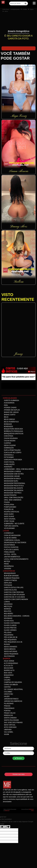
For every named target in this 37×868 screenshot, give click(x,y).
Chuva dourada (10, 438)
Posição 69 (8, 509)
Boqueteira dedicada (13, 429)
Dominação (8, 448)
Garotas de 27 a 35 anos (14, 597)
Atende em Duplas (11, 410)
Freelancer (9, 552)
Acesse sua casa (18, 774)
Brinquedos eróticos (13, 434)
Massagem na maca (12, 479)
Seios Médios (9, 649)
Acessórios (9, 403)
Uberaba (7, 730)
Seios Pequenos (11, 654)
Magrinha (8, 604)
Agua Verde (9, 661)
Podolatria (8, 505)
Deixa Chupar (9, 445)
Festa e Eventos (11, 547)
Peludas (7, 633)
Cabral (7, 678)
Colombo (7, 692)
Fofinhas (7, 585)
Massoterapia (10, 495)
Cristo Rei (8, 694)
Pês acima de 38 (10, 637)
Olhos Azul (8, 621)
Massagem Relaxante (13, 488)
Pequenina (8, 635)
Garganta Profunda (12, 460)
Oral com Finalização (13, 498)
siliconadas (9, 656)
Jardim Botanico (11, 699)
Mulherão (8, 614)
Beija (6, 417)
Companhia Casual (12, 540)
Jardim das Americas (13, 701)
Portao (7, 711)
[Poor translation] (7, 827)
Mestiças (7, 606)
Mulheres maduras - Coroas (16, 616)
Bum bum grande (11, 576)
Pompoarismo (10, 507)
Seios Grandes (10, 647)
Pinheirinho (9, 708)
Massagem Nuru (11, 481)
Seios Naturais (10, 651)
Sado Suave (9, 516)
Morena (7, 609)
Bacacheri (8, 668)
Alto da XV (8, 666)
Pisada (6, 502)
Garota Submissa (11, 400)
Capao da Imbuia (10, 685)
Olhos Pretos (10, 628)
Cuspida (7, 443)
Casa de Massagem (12, 535)
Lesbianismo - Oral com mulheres (18, 469)
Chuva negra (9, 441)
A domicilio (8, 533)
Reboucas (8, 715)
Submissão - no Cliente (14, 524)
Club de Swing (10, 538)
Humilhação (9, 464)
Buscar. (19, 758)
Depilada (7, 583)
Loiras (6, 602)
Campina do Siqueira (12, 682)
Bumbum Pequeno (11, 578)
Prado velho (9, 713)
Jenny (6, 11)
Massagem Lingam (11, 476)
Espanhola (8, 455)
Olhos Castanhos (11, 623)
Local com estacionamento (16, 559)
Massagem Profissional (14, 483)
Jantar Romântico (12, 557)
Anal (5, 405)
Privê (6, 564)
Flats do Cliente (11, 550)
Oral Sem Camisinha (12, 500)
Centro (7, 687)
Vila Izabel (8, 732)
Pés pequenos (10, 640)
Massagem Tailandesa (13, 490)
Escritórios (9, 545)
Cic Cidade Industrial (13, 689)
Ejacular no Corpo (12, 453)
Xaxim (6, 734)
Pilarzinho (8, 704)
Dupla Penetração (12, 450)
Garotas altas (10, 590)
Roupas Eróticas (11, 512)
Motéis (7, 561)
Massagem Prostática (13, 486)
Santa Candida (10, 718)
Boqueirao (8, 675)
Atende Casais (10, 408)
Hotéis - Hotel (10, 554)
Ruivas (6, 644)
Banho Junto (9, 415)
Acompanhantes (15, 9)
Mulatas (7, 611)
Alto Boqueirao (10, 663)
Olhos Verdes (10, 630)
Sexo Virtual (9, 725)
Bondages (8, 427)
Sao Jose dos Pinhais (13, 723)
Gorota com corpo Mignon (15, 599)
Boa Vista (8, 673)
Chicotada (8, 436)
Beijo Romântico (11, 422)
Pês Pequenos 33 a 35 (13, 642)
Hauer (6, 696)
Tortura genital (11, 526)
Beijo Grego (9, 419)
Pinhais (7, 706)
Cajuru (32, 9)
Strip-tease (9, 521)
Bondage (7, 424)
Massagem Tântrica (12, 493)
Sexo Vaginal (9, 519)
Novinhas (8, 618)
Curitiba (25, 9)
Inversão (8, 467)
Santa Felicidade (11, 720)
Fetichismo (8, 457)
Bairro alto (9, 670)
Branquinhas (9, 573)
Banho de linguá (11, 412)
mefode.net (7, 811)
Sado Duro (8, 514)
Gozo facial (9, 462)
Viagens (7, 569)
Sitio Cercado (10, 727)
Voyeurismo (9, 528)
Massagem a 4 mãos (12, 471)
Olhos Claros (10, 625)
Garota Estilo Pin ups (13, 588)
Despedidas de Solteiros (15, 543)
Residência (8, 566)
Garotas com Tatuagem (14, 595)
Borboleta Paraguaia (13, 431)
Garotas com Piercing (13, 592)
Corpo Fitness (10, 580)
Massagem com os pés (13, 474)
